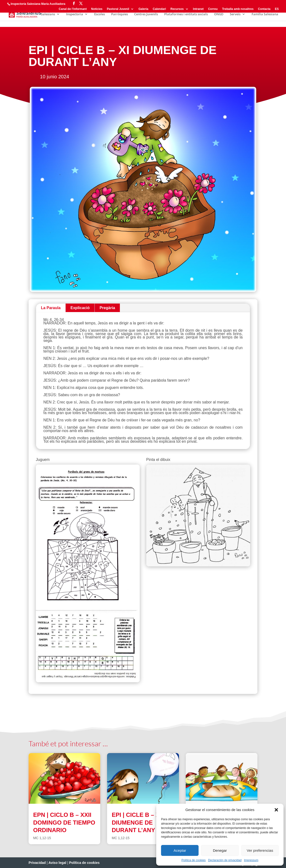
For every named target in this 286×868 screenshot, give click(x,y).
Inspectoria (75, 14)
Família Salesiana (265, 14)
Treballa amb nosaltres (238, 9)
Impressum (251, 860)
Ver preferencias (260, 850)
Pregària (107, 308)
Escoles (100, 14)
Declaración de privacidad (225, 860)
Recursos (177, 9)
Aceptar (180, 850)
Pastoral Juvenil (118, 9)
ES (277, 9)
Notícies (97, 9)
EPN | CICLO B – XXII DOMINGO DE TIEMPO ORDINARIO (64, 822)
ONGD (219, 14)
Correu (213, 9)
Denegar (220, 850)
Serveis (235, 14)
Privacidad (37, 863)
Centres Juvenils (146, 14)
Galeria (143, 9)
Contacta (264, 9)
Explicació (80, 308)
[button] (276, 810)
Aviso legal (57, 863)
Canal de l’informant (73, 9)
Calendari (159, 9)
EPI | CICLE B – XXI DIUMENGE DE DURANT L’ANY (138, 822)
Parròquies (120, 14)
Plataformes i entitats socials (186, 14)
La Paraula (51, 308)
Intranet (198, 9)
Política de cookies (193, 860)
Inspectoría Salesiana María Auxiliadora (38, 4)
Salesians (48, 14)
